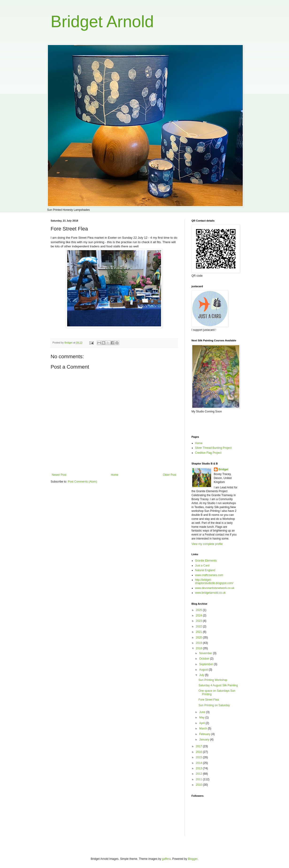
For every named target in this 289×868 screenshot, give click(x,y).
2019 (199, 643)
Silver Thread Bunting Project (213, 448)
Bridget (223, 469)
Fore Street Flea (209, 700)
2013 (199, 768)
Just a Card (202, 566)
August (204, 670)
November (206, 653)
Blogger (193, 859)
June (202, 712)
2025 (199, 610)
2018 (199, 648)
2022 (199, 626)
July (202, 675)
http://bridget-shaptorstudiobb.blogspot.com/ (214, 581)
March (203, 728)
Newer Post (59, 475)
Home (115, 475)
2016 (199, 752)
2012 (199, 774)
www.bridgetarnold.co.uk (210, 593)
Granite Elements (206, 561)
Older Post (170, 475)
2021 (199, 632)
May (202, 717)
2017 (199, 746)
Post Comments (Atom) (83, 482)
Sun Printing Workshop (213, 680)
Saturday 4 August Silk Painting (218, 685)
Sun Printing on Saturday (214, 705)
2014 (199, 763)
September (206, 664)
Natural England (205, 570)
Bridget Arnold (102, 22)
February (205, 734)
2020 (199, 638)
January (204, 740)
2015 (199, 757)
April (202, 723)
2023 (199, 621)
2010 (199, 785)
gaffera (166, 859)
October (204, 659)
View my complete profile (207, 544)
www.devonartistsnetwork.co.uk (215, 588)
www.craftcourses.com (209, 575)
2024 (199, 615)
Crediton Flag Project (208, 453)
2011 (199, 779)
